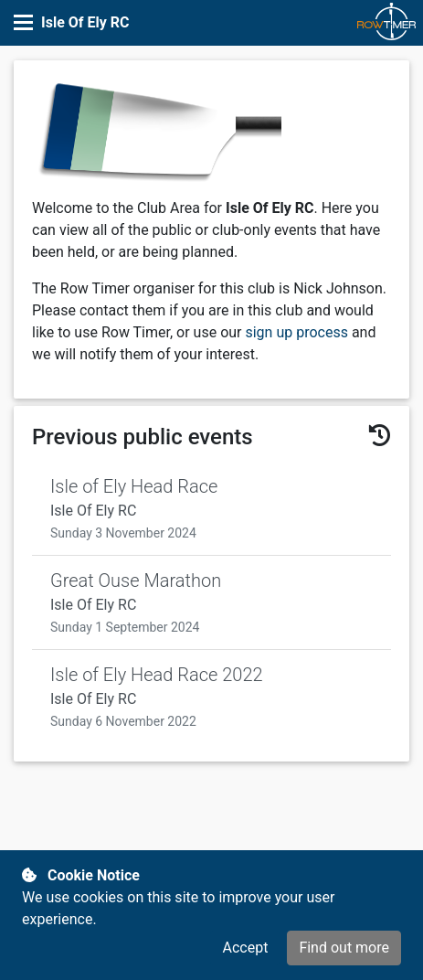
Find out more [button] (344, 948)
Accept (245, 948)
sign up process (296, 332)
